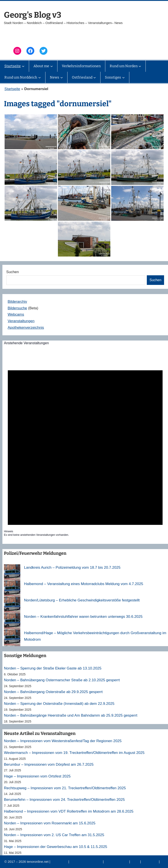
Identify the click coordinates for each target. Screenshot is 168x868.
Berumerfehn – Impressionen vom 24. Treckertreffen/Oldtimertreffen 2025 (64, 800)
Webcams (16, 314)
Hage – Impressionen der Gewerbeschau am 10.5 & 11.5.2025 (56, 847)
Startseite (12, 89)
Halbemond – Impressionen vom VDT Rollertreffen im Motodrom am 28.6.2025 (69, 811)
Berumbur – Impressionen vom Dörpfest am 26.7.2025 (49, 764)
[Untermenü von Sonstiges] (123, 77)
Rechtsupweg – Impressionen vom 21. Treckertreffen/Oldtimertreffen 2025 (65, 788)
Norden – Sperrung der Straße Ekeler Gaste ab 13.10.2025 (53, 668)
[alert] (85, 444)
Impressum (60, 862)
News (136, 862)
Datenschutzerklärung (87, 862)
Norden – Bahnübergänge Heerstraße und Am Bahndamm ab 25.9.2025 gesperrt (71, 715)
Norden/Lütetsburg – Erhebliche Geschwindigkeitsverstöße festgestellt (82, 600)
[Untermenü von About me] (52, 66)
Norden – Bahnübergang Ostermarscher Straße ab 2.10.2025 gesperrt (62, 680)
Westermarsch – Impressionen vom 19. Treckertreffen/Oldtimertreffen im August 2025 (74, 753)
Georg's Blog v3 (33, 15)
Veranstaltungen (21, 321)
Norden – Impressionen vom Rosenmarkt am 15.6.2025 (50, 823)
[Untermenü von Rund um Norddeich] (40, 77)
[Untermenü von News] (62, 77)
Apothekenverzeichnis (26, 328)
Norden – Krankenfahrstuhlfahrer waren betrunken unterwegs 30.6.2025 (83, 617)
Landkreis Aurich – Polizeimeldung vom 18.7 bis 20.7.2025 (72, 568)
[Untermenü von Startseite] (23, 66)
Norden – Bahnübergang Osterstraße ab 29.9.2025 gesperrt (53, 692)
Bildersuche (17, 308)
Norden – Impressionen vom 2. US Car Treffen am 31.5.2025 (54, 835)
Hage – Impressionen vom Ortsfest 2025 (37, 776)
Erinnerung (150, 862)
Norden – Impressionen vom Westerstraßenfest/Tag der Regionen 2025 (63, 741)
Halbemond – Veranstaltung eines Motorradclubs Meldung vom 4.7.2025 (84, 584)
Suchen (13, 272)
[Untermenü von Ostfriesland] (95, 77)
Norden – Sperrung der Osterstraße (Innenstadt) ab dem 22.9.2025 (59, 704)
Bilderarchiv (17, 302)
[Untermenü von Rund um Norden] (140, 66)
